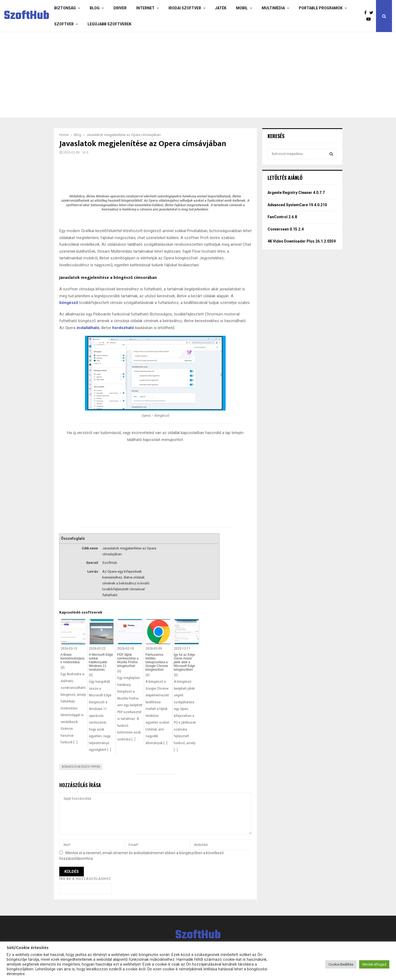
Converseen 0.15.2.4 (286, 229)
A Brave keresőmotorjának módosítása (72, 658)
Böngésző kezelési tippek (81, 767)
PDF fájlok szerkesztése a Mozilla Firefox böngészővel (128, 660)
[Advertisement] (177, 75)
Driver (120, 8)
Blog (95, 8)
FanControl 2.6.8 (282, 217)
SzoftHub (27, 16)
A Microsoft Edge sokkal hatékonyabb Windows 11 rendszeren (101, 662)
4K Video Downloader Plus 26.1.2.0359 (302, 241)
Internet (145, 8)
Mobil (242, 8)
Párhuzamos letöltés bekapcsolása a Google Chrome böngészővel (157, 662)
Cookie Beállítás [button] (341, 964)
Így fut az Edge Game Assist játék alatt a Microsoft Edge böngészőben (185, 662)
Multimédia (273, 8)
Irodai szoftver (185, 8)
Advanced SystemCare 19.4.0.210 (297, 205)
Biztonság (65, 8)
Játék (221, 8)
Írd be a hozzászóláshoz (85, 879)
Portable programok (321, 8)
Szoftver (64, 24)
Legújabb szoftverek (109, 24)
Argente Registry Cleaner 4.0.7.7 (296, 193)
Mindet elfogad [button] (374, 964)
